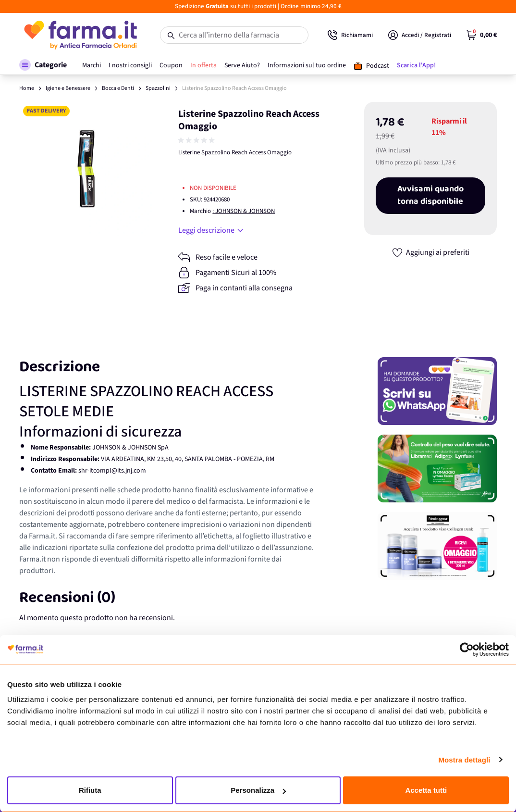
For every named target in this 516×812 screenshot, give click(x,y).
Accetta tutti (426, 790)
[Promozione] (437, 391)
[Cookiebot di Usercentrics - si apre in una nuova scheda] (467, 650)
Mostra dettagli (464, 760)
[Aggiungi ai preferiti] (430, 252)
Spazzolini (158, 88)
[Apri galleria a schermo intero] (86, 169)
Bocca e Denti (118, 88)
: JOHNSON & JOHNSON (244, 211)
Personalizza (258, 790)
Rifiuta (90, 790)
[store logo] (80, 35)
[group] (197, 140)
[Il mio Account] (420, 35)
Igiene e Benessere (68, 88)
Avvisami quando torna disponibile (430, 196)
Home (27, 88)
